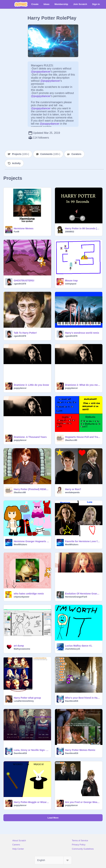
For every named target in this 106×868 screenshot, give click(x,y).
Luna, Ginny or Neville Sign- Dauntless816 (31, 750)
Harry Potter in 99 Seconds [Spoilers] (83, 228)
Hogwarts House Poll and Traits (83, 437)
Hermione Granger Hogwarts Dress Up (31, 541)
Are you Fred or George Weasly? (83, 802)
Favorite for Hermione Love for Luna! (83, 541)
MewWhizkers (20, 545)
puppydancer (20, 388)
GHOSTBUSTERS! (24, 281)
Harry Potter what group (27, 698)
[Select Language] (53, 860)
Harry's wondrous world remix (82, 333)
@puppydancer (41, 72)
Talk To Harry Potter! (25, 333)
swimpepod (71, 284)
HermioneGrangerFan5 (76, 597)
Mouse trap (71, 281)
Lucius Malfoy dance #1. (79, 646)
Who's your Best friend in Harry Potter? (83, 698)
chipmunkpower (22, 597)
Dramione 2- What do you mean (83, 385)
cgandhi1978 (20, 284)
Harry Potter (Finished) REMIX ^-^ (31, 489)
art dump (19, 646)
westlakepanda (72, 492)
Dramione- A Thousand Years (30, 437)
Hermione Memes (24, 228)
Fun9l (16, 232)
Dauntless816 (72, 701)
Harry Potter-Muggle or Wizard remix (31, 802)
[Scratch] (21, 4)
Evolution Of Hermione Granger (83, 594)
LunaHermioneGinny (24, 701)
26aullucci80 (71, 440)
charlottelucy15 (73, 649)
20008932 (70, 232)
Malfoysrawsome (22, 649)
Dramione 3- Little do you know (31, 385)
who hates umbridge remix (29, 594)
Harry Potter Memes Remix (80, 750)
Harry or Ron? (73, 489)
